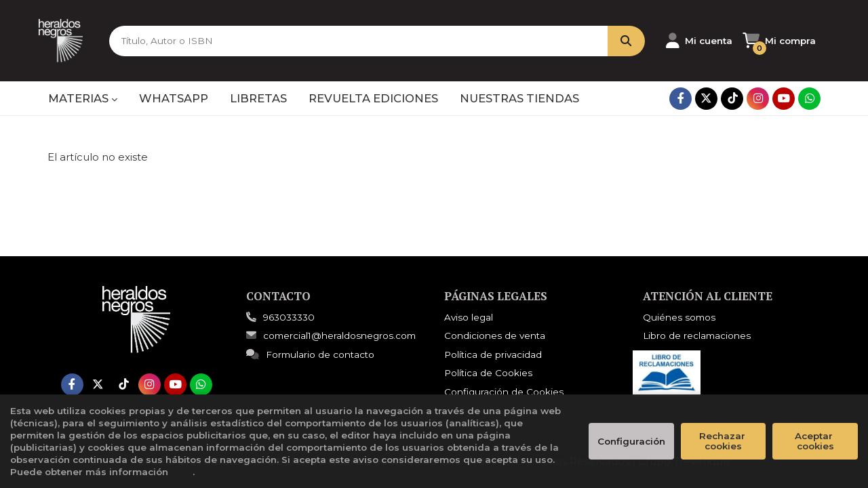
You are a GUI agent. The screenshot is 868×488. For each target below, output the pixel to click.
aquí (182, 472)
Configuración (631, 441)
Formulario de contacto (310, 354)
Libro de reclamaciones (697, 335)
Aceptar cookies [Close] (815, 441)
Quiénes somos (679, 317)
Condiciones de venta (495, 335)
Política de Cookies (488, 373)
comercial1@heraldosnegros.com (331, 335)
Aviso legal (469, 317)
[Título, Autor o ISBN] (332, 41)
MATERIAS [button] (83, 98)
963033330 (289, 317)
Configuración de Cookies (504, 392)
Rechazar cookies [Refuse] (724, 441)
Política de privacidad (493, 354)
